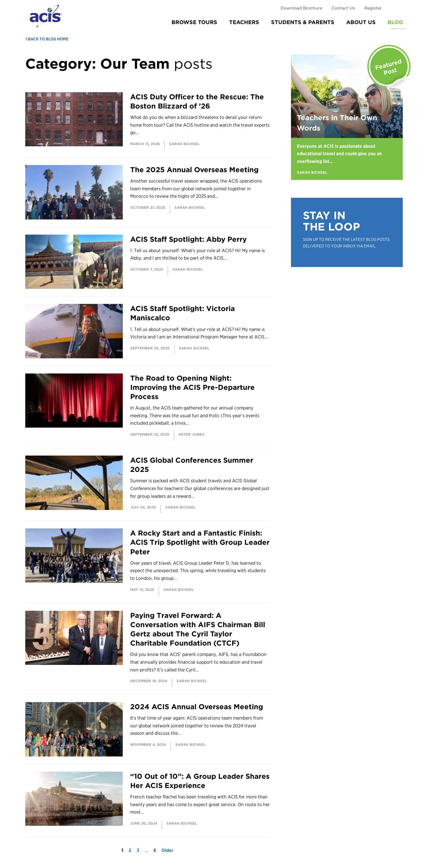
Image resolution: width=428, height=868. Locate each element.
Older (167, 850)
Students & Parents (303, 22)
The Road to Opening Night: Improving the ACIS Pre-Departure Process (192, 387)
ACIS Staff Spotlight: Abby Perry (188, 239)
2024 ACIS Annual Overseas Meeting (197, 707)
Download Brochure (301, 8)
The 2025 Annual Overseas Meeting (194, 170)
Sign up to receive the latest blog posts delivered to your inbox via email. (346, 243)
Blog (395, 22)
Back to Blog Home (47, 39)
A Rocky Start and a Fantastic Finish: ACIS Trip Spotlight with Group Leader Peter (200, 542)
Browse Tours (194, 22)
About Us (361, 22)
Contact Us (343, 8)
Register (373, 8)
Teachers (244, 22)
